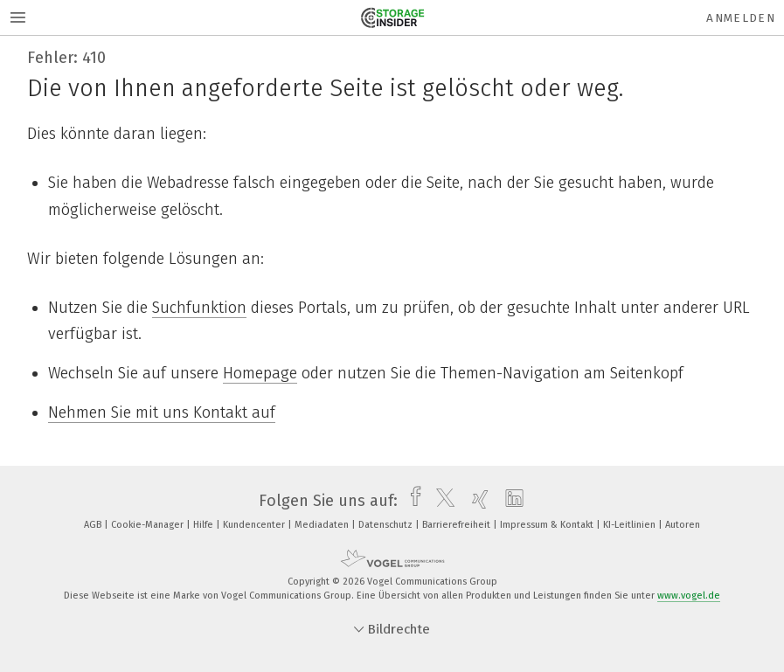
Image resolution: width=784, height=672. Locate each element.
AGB (94, 525)
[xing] (476, 501)
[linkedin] (510, 501)
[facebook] (411, 501)
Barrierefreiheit (458, 525)
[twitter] (441, 501)
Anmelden (741, 18)
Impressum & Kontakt (548, 525)
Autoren (683, 525)
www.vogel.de (689, 596)
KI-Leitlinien (631, 525)
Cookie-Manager (149, 525)
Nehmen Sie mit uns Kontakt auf (162, 412)
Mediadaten (323, 525)
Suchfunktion (199, 308)
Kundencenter (255, 525)
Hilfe (205, 525)
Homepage (260, 373)
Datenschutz (387, 525)
